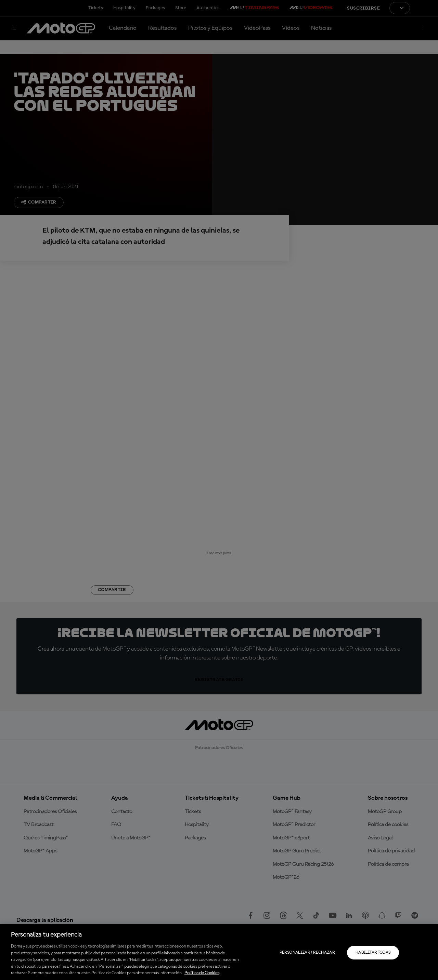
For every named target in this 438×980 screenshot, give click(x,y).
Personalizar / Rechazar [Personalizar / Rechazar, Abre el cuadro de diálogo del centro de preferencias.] (307, 953)
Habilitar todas (373, 953)
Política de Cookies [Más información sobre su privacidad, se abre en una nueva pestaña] (202, 973)
